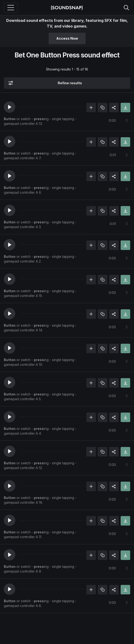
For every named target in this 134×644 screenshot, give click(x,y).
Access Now (67, 38)
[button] (10, 107)
